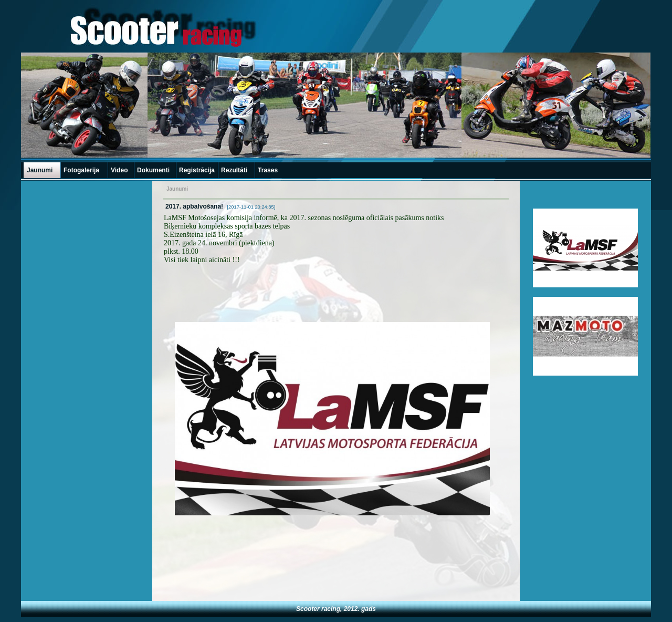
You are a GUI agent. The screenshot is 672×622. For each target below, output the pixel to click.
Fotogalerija (81, 170)
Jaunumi (40, 170)
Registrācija (197, 170)
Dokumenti (153, 170)
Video (119, 170)
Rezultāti (234, 170)
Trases (268, 170)
